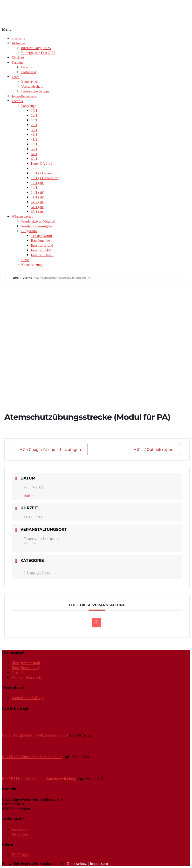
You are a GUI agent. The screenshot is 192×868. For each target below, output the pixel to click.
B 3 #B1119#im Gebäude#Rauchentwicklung (39, 779)
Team (16, 77)
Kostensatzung (32, 265)
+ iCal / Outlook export (154, 450)
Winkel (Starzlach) (27, 677)
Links (25, 260)
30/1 (34, 130)
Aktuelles (19, 43)
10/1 (34, 111)
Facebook (20, 829)
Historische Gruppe (35, 91)
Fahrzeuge (29, 106)
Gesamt (27, 67)
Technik (17, 101)
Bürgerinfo (29, 231)
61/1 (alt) (38, 207)
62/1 (34, 159)
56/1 (34, 149)
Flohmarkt (29, 72)
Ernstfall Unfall (42, 255)
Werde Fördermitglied (37, 226)
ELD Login (21, 855)
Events (27, 278)
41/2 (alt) (38, 202)
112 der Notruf (42, 236)
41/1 (34, 135)
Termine (18, 62)
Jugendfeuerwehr (24, 96)
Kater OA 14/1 (41, 164)
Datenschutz (77, 864)
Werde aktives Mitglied (38, 221)
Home (15, 278)
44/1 (34, 144)
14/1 (34, 120)
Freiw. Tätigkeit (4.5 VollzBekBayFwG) (35, 735)
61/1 (34, 154)
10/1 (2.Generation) (45, 173)
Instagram (20, 834)
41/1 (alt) (38, 197)
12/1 (34, 115)
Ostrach (18, 673)
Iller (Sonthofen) (25, 668)
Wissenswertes (22, 217)
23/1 (34, 125)
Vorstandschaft (32, 86)
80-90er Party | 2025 (36, 48)
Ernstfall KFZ (41, 250)
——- (35, 168)
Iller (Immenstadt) (27, 663)
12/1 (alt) (38, 183)
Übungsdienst (37, 573)
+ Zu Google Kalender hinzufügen (50, 450)
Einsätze (18, 58)
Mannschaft (30, 82)
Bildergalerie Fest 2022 (38, 53)
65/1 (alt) (38, 212)
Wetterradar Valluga (28, 698)
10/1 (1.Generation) (45, 178)
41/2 (34, 139)
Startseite (18, 38)
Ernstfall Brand (42, 245)
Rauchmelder (41, 241)
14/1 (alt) (38, 192)
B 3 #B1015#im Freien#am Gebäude (32, 757)
